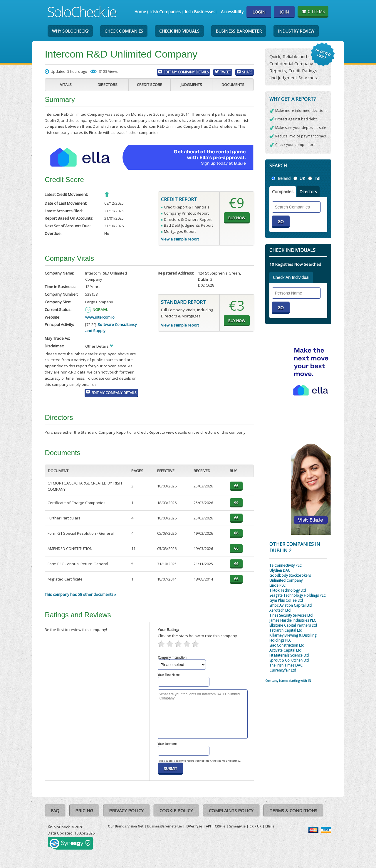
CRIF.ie (220, 826)
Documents (233, 85)
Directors (108, 85)
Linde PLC (277, 585)
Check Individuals (179, 31)
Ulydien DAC (280, 570)
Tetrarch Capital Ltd (286, 630)
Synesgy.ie (237, 826)
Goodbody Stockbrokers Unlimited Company (290, 578)
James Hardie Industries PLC (293, 620)
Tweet (225, 72)
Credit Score (150, 85)
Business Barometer (239, 31)
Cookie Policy (176, 810)
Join (284, 12)
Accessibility (232, 12)
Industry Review (296, 31)
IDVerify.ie (194, 826)
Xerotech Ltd (280, 610)
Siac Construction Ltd (287, 645)
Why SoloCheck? (70, 31)
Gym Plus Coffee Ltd (286, 600)
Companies (283, 192)
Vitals (66, 85)
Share (247, 72)
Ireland (284, 178)
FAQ (55, 810)
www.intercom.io (100, 317)
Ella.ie (270, 826)
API (208, 826)
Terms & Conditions (293, 810)
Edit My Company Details (186, 72)
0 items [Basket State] (313, 11)
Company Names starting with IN (288, 681)
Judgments (191, 85)
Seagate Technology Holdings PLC (298, 595)
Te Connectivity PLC (286, 565)
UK (302, 178)
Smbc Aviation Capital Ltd (291, 605)
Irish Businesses (200, 12)
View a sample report (180, 239)
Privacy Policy (126, 810)
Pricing (84, 810)
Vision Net (135, 826)
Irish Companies (165, 12)
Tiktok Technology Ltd (288, 590)
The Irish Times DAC (286, 665)
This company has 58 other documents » (80, 594)
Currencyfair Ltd (283, 670)
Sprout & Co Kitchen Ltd (289, 660)
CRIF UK (255, 826)
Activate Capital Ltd (285, 650)
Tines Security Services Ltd (291, 615)
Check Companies (124, 31)
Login (259, 12)
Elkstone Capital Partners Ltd (293, 625)
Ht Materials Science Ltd (289, 655)
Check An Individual (291, 277)
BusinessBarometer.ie (164, 826)
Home (140, 12)
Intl (317, 178)
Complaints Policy (231, 810)
